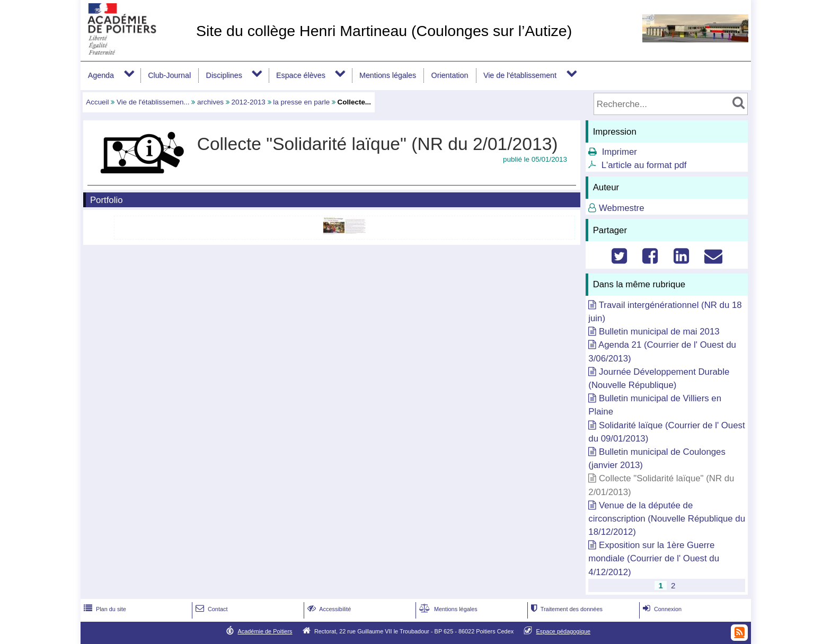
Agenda (101, 75)
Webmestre (622, 208)
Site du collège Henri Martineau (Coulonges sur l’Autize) (384, 31)
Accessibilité (328, 609)
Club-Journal (169, 75)
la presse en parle (301, 102)
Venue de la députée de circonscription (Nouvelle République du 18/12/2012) (667, 519)
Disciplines (224, 75)
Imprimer (620, 152)
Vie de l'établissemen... (153, 102)
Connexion (661, 609)
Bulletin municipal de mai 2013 (659, 332)
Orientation (450, 75)
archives (210, 102)
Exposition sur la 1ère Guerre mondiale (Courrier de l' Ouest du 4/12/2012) (654, 558)
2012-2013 (249, 102)
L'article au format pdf (644, 165)
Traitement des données (566, 609)
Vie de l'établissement (520, 75)
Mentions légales (388, 75)
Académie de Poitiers (265, 631)
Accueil (97, 102)
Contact (211, 609)
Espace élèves (301, 75)
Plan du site (104, 609)
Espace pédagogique (564, 631)
